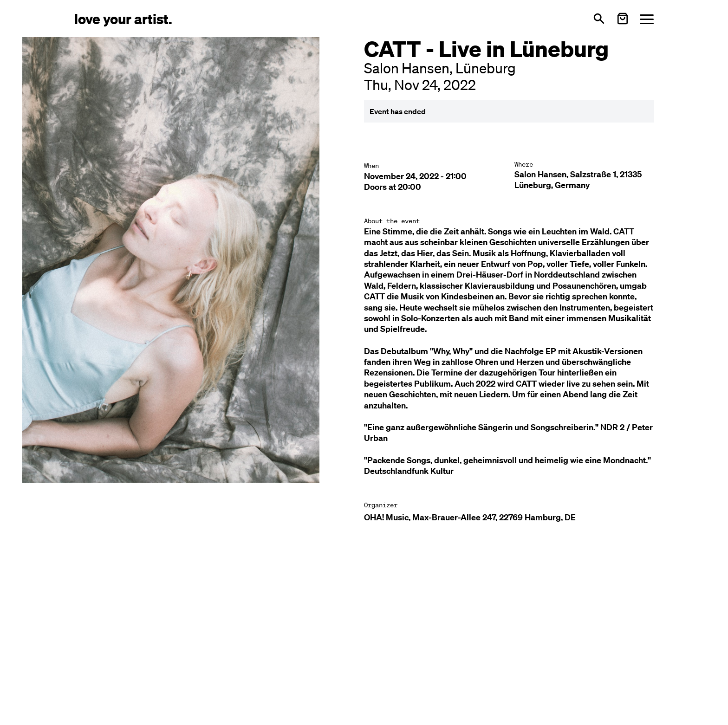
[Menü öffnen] (647, 19)
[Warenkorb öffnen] (623, 19)
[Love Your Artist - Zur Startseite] (123, 18)
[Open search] (599, 19)
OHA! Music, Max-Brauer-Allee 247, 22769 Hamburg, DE (470, 517)
